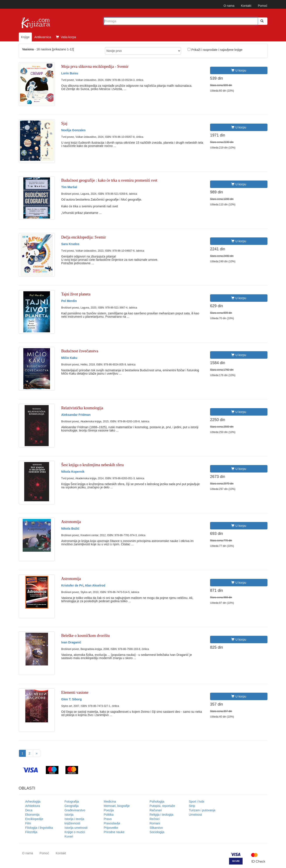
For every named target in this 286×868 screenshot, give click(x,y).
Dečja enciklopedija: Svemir (84, 237)
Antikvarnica (43, 37)
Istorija (69, 815)
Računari (156, 810)
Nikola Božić (70, 529)
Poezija (109, 810)
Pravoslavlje (112, 823)
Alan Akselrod (95, 585)
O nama (229, 6)
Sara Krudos (70, 244)
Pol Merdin (69, 301)
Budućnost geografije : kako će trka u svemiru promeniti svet (109, 180)
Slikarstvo (156, 828)
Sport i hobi (197, 801)
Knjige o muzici (75, 832)
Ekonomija (32, 815)
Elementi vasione (75, 692)
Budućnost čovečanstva (80, 351)
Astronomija (71, 522)
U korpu (239, 70)
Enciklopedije (34, 819)
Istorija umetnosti (76, 828)
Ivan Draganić (71, 642)
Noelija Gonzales (74, 130)
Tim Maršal (69, 187)
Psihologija (157, 801)
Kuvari (69, 836)
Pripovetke (111, 828)
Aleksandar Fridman (76, 415)
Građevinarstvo (75, 810)
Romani (155, 823)
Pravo (108, 819)
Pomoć (263, 6)
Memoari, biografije (117, 806)
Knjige (25, 37)
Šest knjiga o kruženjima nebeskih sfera (92, 465)
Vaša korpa (66, 37)
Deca (29, 810)
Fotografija (72, 801)
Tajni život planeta (76, 294)
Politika (109, 815)
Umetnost (195, 815)
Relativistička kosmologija (82, 408)
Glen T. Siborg (72, 699)
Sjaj (64, 123)
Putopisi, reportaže (162, 806)
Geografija (72, 806)
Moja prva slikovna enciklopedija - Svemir (95, 67)
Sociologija (157, 832)
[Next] (37, 753)
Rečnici (155, 819)
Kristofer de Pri (72, 585)
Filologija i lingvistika (39, 828)
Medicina (110, 801)
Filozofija (31, 832)
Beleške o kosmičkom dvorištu (86, 636)
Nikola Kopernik (73, 472)
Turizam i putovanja (202, 810)
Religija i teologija (162, 815)
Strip (192, 806)
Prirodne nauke (114, 832)
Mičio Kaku (69, 358)
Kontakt (246, 6)
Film (28, 823)
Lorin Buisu (70, 73)
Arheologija (33, 801)
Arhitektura (33, 806)
